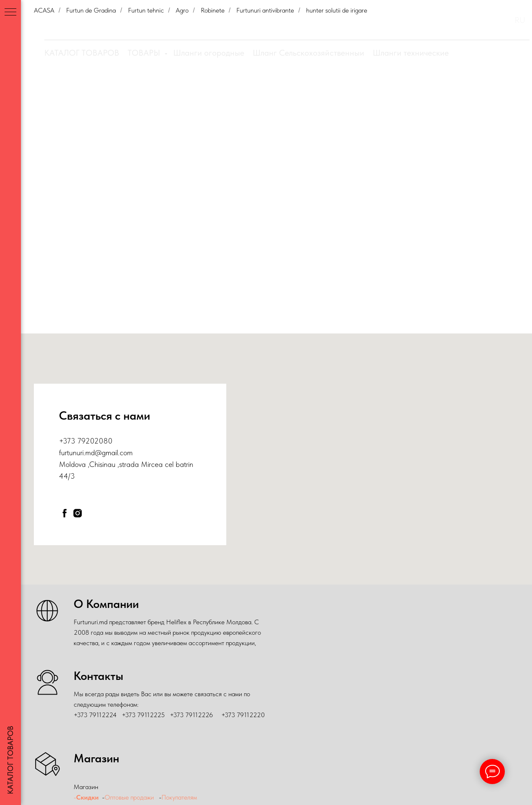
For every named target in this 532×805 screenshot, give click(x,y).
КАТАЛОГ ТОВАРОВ (82, 53)
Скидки (302, 20)
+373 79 (72, 441)
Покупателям (435, 20)
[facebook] (65, 513)
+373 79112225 (143, 715)
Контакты (471, 20)
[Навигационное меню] (10, 13)
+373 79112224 (95, 715)
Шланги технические (411, 53)
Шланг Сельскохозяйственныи (308, 53)
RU (520, 20)
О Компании (337, 20)
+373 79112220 (243, 715)
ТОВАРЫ (145, 53)
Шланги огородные (209, 53)
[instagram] (78, 513)
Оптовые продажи (386, 20)
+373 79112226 (191, 715)
